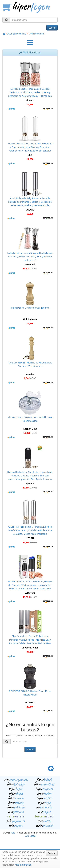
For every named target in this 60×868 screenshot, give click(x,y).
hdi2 (13, 833)
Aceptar (52, 853)
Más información (23, 865)
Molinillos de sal (36, 34)
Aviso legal (31, 836)
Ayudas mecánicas (17, 34)
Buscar (52, 28)
